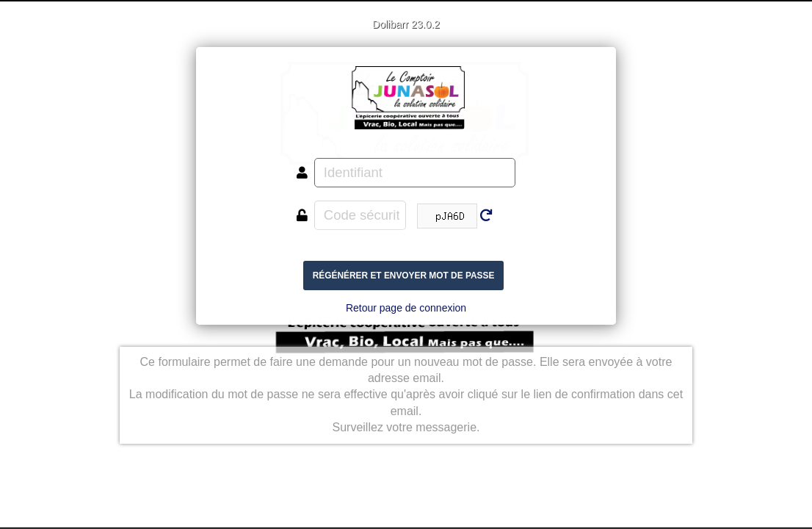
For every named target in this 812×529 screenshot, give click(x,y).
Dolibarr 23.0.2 (406, 24)
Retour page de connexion (406, 308)
